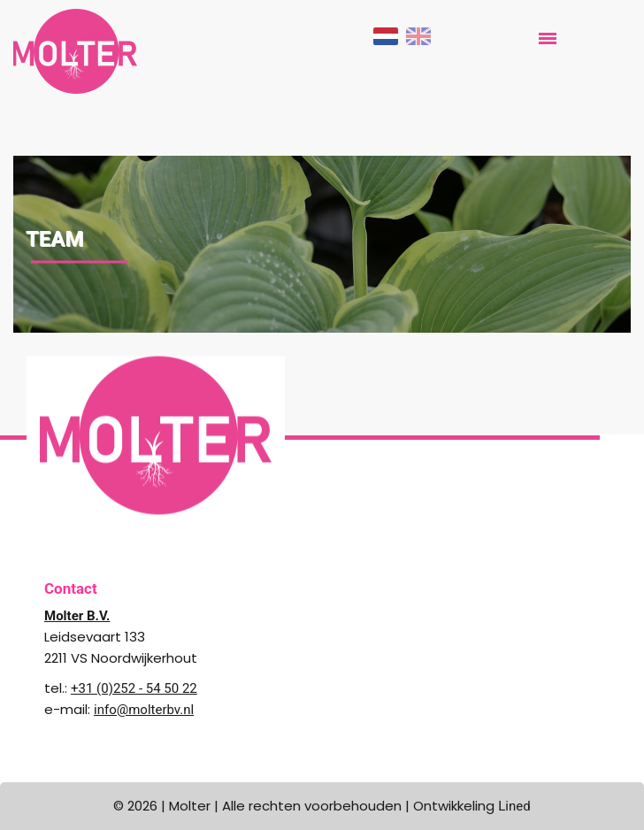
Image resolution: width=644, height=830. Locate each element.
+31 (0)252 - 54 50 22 (134, 688)
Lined (514, 806)
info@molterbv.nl (144, 710)
